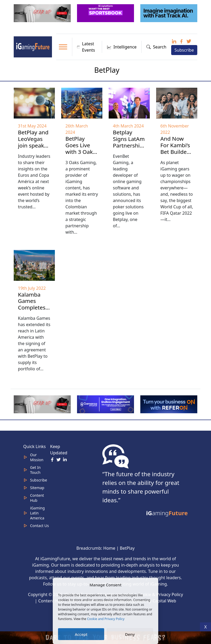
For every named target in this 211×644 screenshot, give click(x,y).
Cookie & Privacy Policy (160, 594)
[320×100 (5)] (43, 13)
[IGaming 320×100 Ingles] (106, 404)
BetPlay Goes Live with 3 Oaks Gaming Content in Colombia (80, 155)
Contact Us (39, 526)
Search (156, 47)
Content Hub (37, 498)
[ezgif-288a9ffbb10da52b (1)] (169, 404)
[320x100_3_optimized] (106, 13)
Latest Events (86, 47)
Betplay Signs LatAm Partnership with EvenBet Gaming (129, 149)
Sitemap (37, 488)
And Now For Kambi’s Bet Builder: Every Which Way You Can (176, 155)
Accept (81, 634)
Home (109, 548)
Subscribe (184, 50)
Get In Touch (35, 470)
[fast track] (169, 13)
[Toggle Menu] (63, 47)
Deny (130, 634)
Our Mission (37, 457)
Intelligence (122, 47)
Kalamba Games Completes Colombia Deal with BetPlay (32, 311)
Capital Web (164, 601)
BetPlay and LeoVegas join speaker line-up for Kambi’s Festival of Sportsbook (34, 152)
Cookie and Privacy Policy (106, 619)
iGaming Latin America (37, 513)
